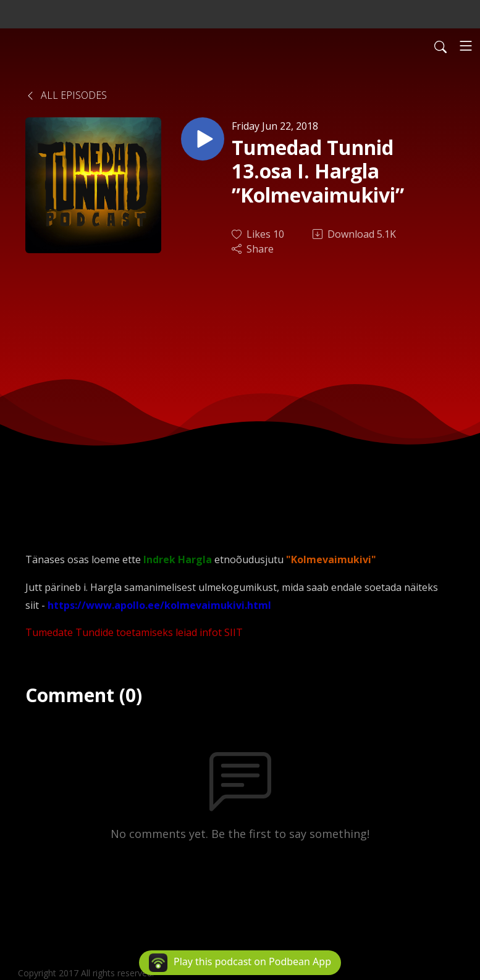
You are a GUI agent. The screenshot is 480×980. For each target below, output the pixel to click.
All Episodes (66, 95)
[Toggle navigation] (466, 46)
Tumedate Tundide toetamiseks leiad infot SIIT (134, 632)
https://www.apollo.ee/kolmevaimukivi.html (159, 605)
